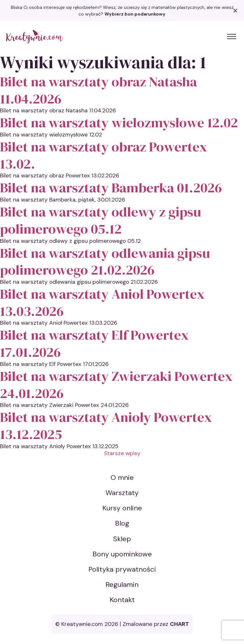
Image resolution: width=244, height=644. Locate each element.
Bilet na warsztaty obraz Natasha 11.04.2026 (98, 90)
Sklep (122, 539)
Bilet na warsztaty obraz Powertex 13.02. (104, 155)
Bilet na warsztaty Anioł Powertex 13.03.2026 (102, 302)
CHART (180, 624)
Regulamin (122, 584)
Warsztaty (122, 493)
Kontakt (122, 600)
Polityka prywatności (122, 569)
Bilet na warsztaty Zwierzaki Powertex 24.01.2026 (116, 385)
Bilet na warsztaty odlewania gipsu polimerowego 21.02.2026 (105, 261)
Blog (122, 523)
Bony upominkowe (122, 554)
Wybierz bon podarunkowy (135, 14)
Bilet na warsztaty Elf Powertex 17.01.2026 (94, 343)
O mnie (122, 478)
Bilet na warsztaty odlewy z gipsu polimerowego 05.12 (101, 220)
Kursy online (122, 508)
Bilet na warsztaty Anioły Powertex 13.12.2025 (106, 425)
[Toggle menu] (232, 37)
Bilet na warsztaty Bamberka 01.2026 (111, 187)
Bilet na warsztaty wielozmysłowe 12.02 (119, 122)
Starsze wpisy (122, 453)
